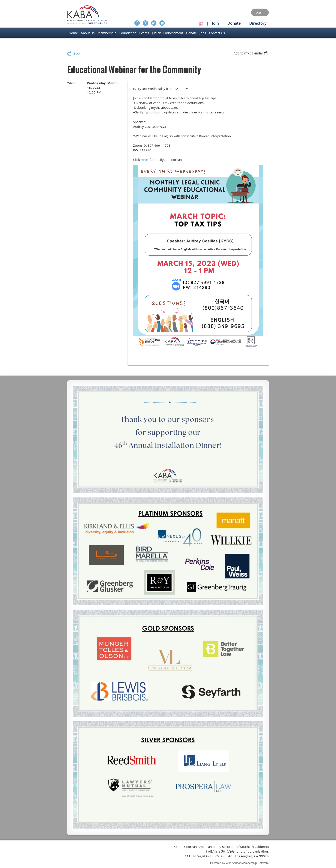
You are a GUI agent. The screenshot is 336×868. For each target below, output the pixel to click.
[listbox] (251, 53)
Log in (260, 12)
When (71, 83)
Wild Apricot (233, 863)
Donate (234, 23)
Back (77, 53)
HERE (145, 160)
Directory (258, 23)
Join (215, 23)
